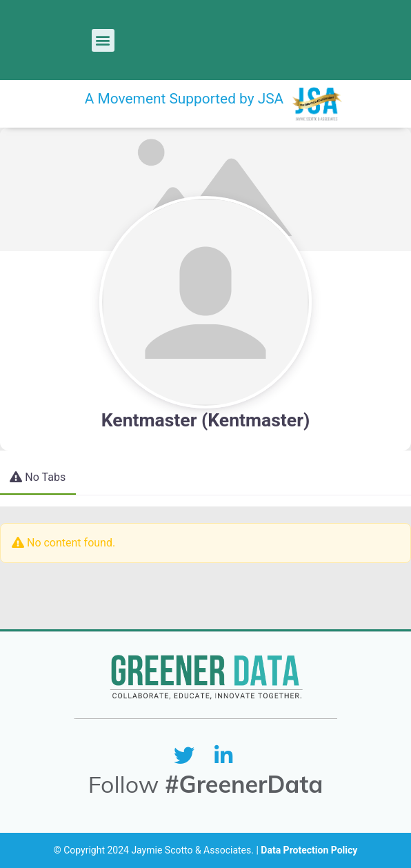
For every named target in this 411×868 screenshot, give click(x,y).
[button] (103, 40)
